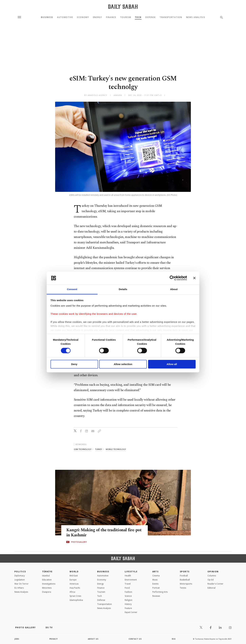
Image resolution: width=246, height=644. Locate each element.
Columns (212, 576)
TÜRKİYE (47, 572)
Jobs (17, 639)
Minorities (47, 588)
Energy (98, 17)
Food (127, 588)
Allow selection (123, 364)
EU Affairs (19, 588)
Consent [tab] (72, 289)
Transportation (171, 17)
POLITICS (20, 572)
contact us (135, 639)
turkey (99, 449)
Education (47, 580)
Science (128, 596)
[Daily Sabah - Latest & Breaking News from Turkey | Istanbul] (123, 7)
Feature (128, 608)
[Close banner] (194, 278)
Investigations (49, 584)
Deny (74, 364)
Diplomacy (20, 576)
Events (155, 584)
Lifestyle (131, 572)
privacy (54, 639)
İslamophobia (76, 600)
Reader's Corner (215, 584)
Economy (83, 17)
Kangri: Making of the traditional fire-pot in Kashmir (104, 533)
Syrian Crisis (75, 596)
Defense (151, 17)
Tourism (126, 17)
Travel (128, 584)
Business (47, 17)
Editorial (211, 588)
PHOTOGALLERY (79, 542)
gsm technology (83, 449)
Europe (73, 580)
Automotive (65, 17)
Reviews (156, 596)
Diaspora (47, 592)
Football (184, 576)
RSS (174, 639)
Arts (155, 572)
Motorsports (186, 584)
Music (155, 580)
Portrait (156, 588)
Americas (74, 584)
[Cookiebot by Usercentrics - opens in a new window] (172, 278)
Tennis (183, 588)
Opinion (213, 572)
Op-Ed (211, 580)
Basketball (185, 580)
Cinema (156, 576)
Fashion (128, 592)
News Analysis (196, 17)
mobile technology (116, 449)
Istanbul (46, 576)
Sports (185, 572)
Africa (72, 592)
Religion (129, 600)
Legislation (20, 580)
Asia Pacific (75, 588)
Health (128, 576)
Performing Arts (160, 592)
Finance (111, 17)
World (74, 572)
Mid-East (74, 576)
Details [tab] (123, 289)
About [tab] (174, 289)
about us (93, 639)
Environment (131, 580)
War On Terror (21, 584)
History (128, 604)
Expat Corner (131, 612)
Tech (138, 17)
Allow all (172, 364)
